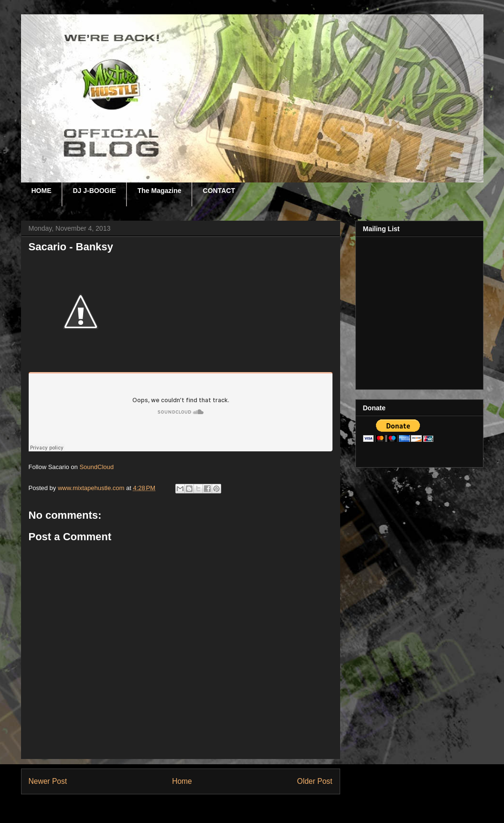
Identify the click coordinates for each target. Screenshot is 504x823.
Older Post (315, 781)
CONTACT (219, 191)
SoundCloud (97, 467)
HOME (42, 191)
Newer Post (48, 781)
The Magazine (160, 191)
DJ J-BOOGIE (95, 191)
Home (182, 781)
